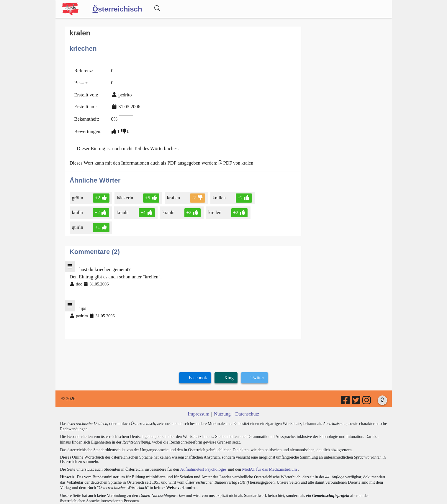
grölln (78, 194)
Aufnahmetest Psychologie (202, 448)
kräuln (122, 209)
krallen (218, 194)
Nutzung (222, 393)
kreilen (213, 209)
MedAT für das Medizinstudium (267, 448)
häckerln (125, 194)
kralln (78, 209)
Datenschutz (247, 393)
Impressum (199, 393)
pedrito (124, 93)
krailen (172, 194)
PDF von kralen (233, 160)
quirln (258, 209)
